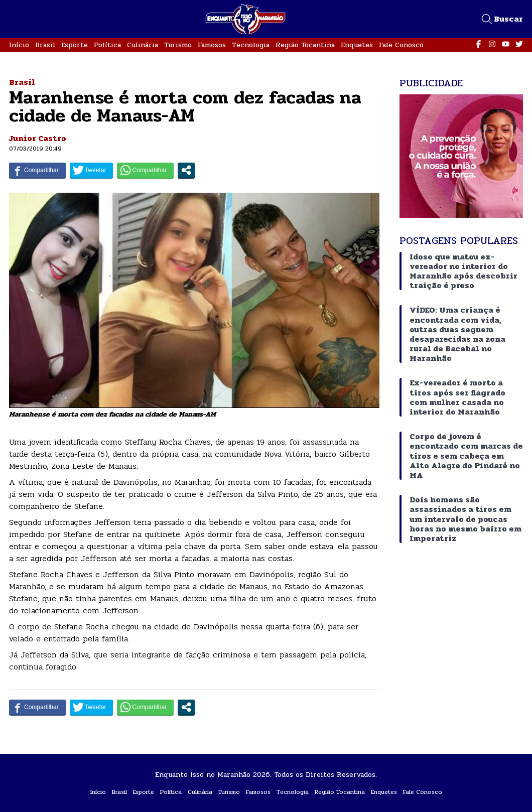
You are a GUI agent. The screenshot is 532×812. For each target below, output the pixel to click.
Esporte (75, 45)
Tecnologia (251, 45)
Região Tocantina (305, 45)
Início (19, 45)
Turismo (178, 45)
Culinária (143, 45)
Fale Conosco (401, 45)
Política (107, 45)
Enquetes (357, 45)
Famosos (212, 45)
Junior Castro (38, 138)
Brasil (45, 45)
